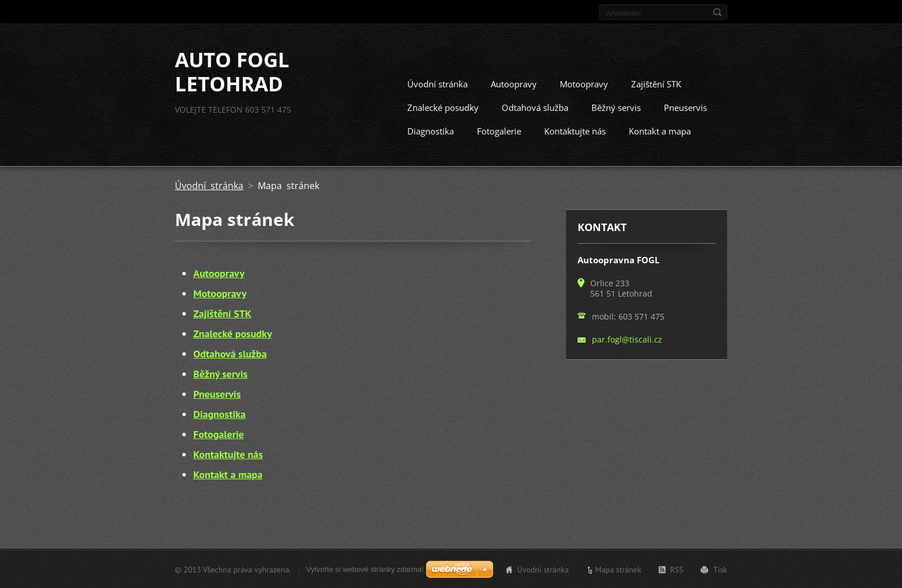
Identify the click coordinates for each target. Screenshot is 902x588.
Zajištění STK (656, 83)
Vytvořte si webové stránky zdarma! (365, 569)
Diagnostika (431, 130)
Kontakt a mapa (660, 130)
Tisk (720, 569)
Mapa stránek (618, 569)
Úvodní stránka (437, 83)
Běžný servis (616, 107)
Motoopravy (584, 83)
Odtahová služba (535, 107)
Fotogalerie (499, 130)
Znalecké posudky (443, 107)
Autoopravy (514, 83)
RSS (677, 569)
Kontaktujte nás (575, 130)
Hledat (717, 12)
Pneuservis (685, 107)
